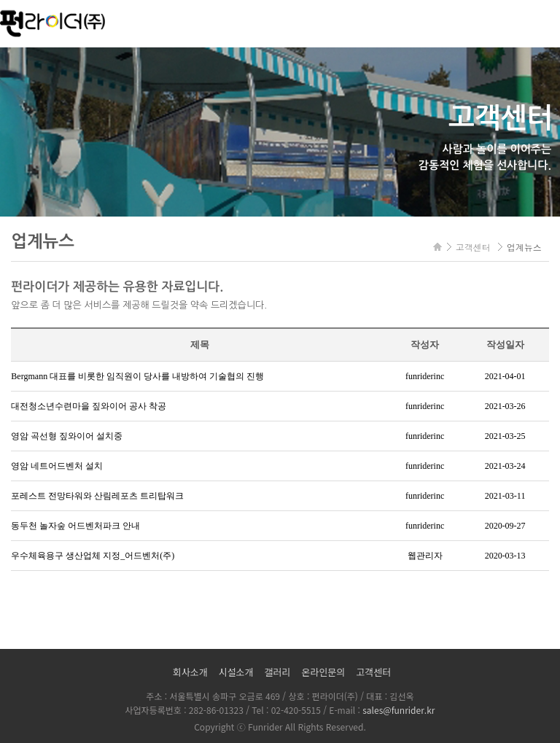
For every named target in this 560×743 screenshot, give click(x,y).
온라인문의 (323, 672)
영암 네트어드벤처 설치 (57, 466)
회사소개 (190, 672)
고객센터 (373, 672)
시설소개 (236, 672)
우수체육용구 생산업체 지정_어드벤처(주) (93, 556)
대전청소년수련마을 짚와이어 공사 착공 (89, 406)
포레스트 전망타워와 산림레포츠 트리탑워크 (97, 496)
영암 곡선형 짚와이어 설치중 (67, 436)
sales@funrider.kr (398, 710)
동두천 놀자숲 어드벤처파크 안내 (75, 526)
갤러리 (278, 672)
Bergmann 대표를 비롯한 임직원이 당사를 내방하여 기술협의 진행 (137, 376)
